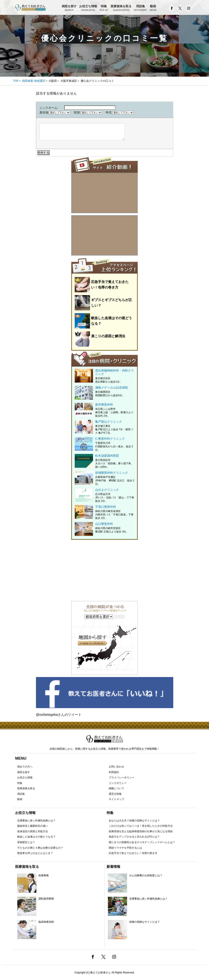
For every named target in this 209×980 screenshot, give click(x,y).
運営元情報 (115, 794)
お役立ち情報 (88, 8)
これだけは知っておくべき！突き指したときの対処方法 (141, 826)
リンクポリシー (118, 783)
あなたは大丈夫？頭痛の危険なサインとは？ (134, 821)
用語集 (141, 8)
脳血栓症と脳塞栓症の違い (33, 826)
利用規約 (114, 772)
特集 (104, 8)
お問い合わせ (116, 767)
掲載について (116, 788)
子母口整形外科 (104, 512)
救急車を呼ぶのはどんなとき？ (35, 853)
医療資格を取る (121, 8)
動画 (153, 8)
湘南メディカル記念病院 (104, 391)
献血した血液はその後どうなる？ (36, 837)
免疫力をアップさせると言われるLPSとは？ (134, 837)
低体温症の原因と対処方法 (33, 831)
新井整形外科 (104, 410)
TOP (16, 81)
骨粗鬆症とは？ (26, 842)
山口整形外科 (104, 528)
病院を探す (69, 8)
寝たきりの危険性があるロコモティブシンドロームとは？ (142, 842)
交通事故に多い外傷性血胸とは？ (36, 821)
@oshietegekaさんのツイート (59, 715)
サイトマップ (116, 799)
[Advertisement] (104, 570)
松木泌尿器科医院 (104, 461)
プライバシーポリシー (122, 778)
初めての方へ (25, 767)
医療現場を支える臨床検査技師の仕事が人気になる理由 (141, 831)
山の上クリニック (104, 495)
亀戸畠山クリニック (104, 427)
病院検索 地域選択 (34, 81)
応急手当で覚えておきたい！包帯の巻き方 (133, 853)
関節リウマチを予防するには (125, 848)
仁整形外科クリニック (104, 444)
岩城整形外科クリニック (104, 478)
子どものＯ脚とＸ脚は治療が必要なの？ (40, 848)
